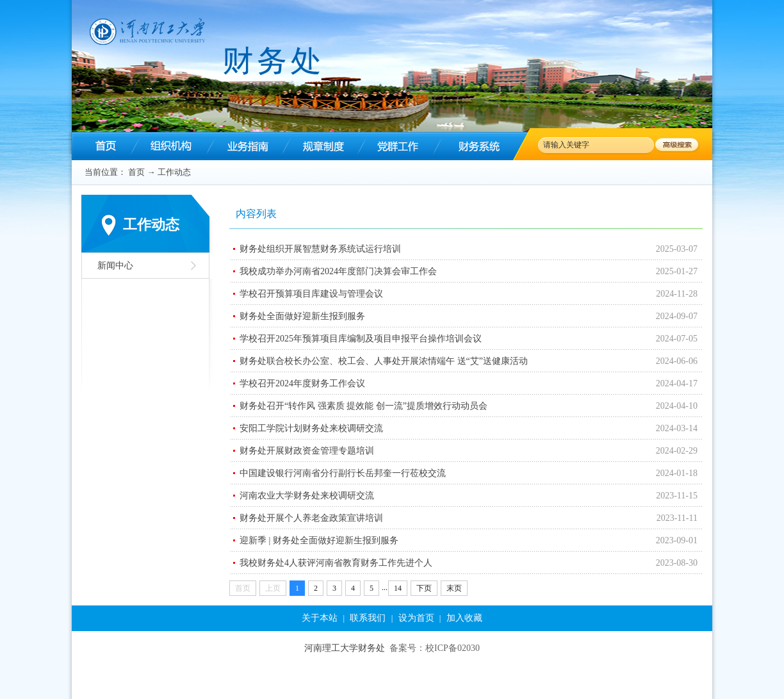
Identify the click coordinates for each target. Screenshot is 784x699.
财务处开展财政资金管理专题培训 (307, 451)
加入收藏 (464, 618)
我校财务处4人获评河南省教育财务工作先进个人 (336, 563)
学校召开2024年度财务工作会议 (302, 383)
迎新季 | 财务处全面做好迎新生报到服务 (319, 540)
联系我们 (368, 618)
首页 (136, 172)
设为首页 (416, 618)
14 (398, 588)
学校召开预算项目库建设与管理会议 (311, 294)
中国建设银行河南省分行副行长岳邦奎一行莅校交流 (343, 473)
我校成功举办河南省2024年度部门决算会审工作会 (338, 271)
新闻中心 (115, 266)
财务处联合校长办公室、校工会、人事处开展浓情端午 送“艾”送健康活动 (384, 361)
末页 (454, 588)
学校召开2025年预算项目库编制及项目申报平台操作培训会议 (361, 339)
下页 (424, 588)
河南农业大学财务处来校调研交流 (307, 496)
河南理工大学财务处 (345, 648)
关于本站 (320, 618)
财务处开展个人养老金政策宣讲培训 (311, 518)
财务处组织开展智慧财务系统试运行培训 (320, 249)
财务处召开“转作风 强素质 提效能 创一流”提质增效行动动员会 (363, 406)
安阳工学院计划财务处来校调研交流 (311, 428)
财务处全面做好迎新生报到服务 (302, 316)
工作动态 (174, 172)
